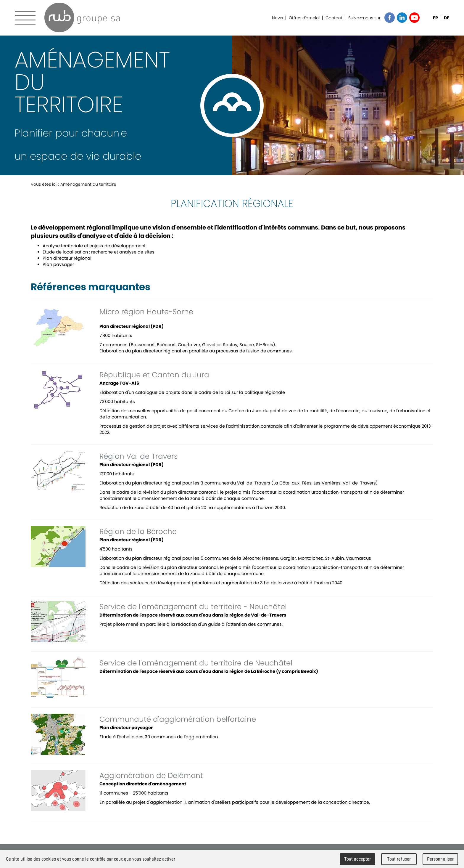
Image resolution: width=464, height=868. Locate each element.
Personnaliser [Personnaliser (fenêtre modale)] (440, 859)
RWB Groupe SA (82, 17)
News (277, 18)
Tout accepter (358, 859)
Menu (25, 18)
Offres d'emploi (304, 18)
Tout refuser (399, 859)
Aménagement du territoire (88, 184)
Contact (334, 18)
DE (447, 18)
